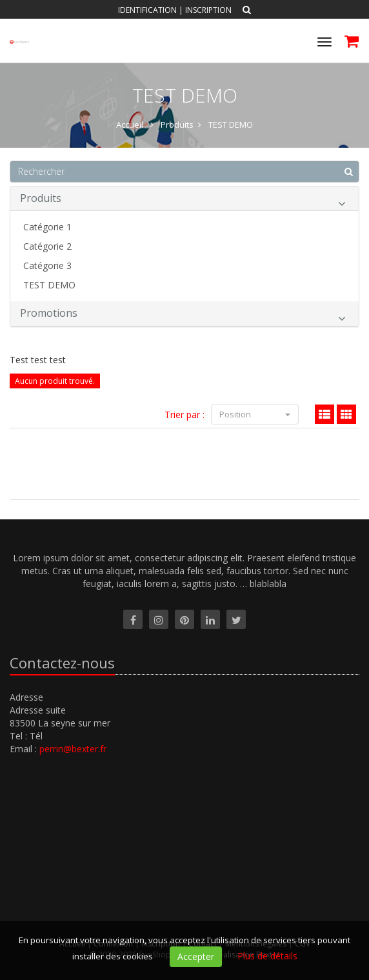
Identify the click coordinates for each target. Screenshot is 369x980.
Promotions (183, 315)
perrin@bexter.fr (73, 749)
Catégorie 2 (47, 246)
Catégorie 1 (47, 227)
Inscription (208, 10)
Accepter (196, 956)
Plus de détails (267, 956)
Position (255, 414)
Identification (147, 10)
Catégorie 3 (47, 265)
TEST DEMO (49, 285)
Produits (183, 200)
